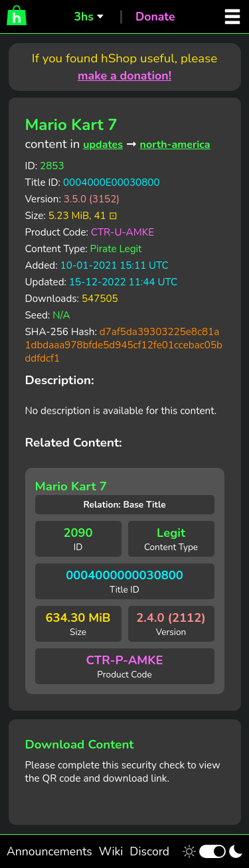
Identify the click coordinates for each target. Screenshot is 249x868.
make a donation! (124, 76)
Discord (149, 851)
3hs (83, 17)
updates (103, 145)
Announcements (49, 851)
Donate (155, 17)
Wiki (111, 851)
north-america (175, 145)
